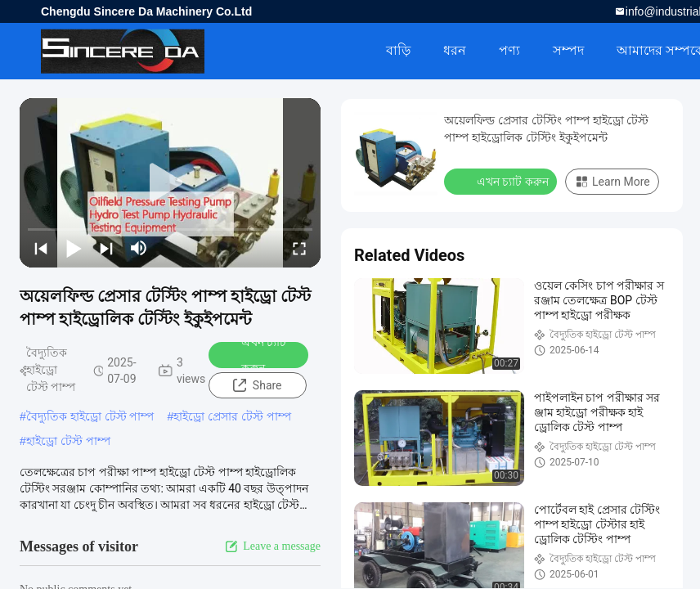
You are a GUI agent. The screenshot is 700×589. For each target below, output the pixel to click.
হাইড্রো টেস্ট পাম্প (68, 441)
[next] (106, 248)
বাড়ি (398, 50)
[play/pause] (74, 248)
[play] (170, 183)
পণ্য (509, 50)
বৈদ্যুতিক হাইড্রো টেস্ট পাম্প (90, 416)
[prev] (41, 248)
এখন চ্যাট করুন (253, 355)
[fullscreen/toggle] (299, 248)
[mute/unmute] (139, 248)
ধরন (455, 50)
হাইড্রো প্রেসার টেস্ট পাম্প (232, 416)
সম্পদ (568, 50)
